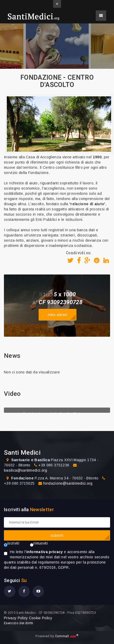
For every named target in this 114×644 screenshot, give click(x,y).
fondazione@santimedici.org (68, 483)
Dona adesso (58, 315)
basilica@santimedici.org (26, 470)
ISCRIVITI (57, 536)
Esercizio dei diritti (19, 623)
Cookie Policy (41, 618)
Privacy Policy (16, 618)
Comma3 (67, 636)
